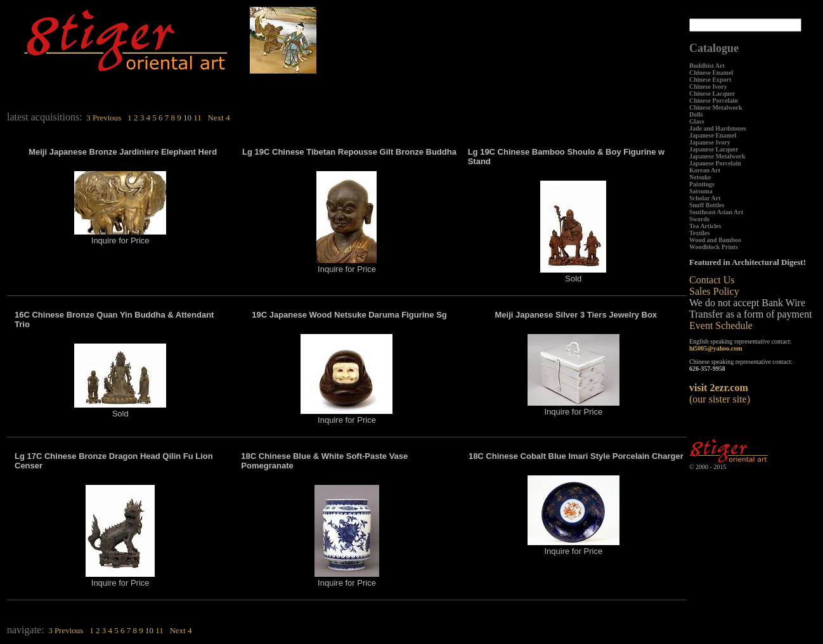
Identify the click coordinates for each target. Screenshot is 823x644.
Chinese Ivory (708, 87)
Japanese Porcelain (715, 163)
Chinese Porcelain (714, 100)
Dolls (696, 114)
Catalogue (714, 48)
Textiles (699, 233)
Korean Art (705, 170)
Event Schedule (721, 325)
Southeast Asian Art (716, 212)
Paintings (702, 184)
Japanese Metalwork (717, 156)
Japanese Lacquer (714, 149)
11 (198, 118)
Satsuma (701, 191)
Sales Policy (714, 291)
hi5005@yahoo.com (716, 348)
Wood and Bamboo (715, 240)
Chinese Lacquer (712, 93)
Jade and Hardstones (718, 128)
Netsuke (700, 177)
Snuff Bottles (707, 205)
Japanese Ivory (710, 142)
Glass (697, 121)
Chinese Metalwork (716, 107)
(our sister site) (720, 393)
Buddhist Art (707, 66)
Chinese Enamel (711, 73)
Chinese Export (710, 80)
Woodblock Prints (714, 247)
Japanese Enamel (713, 135)
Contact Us (712, 280)
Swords (699, 219)
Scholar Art (705, 198)
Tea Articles (705, 226)
